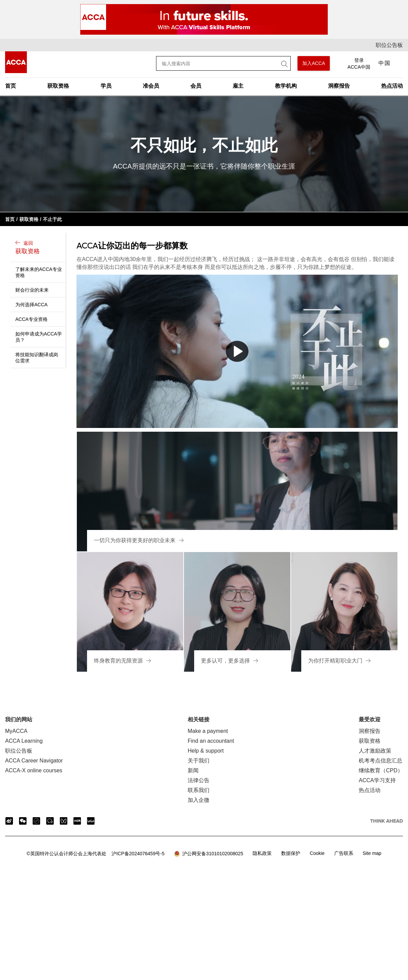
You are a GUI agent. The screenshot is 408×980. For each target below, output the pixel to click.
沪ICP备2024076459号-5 (96, 854)
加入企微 (199, 800)
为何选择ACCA (31, 305)
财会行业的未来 (32, 290)
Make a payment (208, 731)
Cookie (317, 853)
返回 (39, 248)
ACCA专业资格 (31, 319)
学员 (106, 86)
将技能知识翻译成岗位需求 (37, 358)
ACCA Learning (24, 741)
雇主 (238, 86)
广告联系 (344, 853)
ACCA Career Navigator (34, 761)
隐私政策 (262, 853)
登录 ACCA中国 (359, 64)
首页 (11, 86)
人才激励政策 (375, 751)
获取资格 (58, 86)
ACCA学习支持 (377, 780)
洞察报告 (339, 86)
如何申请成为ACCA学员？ (39, 337)
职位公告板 (389, 45)
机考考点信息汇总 (380, 761)
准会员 (151, 86)
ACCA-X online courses (34, 770)
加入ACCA (314, 63)
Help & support (206, 751)
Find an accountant (211, 741)
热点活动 (392, 86)
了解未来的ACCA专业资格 (39, 272)
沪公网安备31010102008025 (209, 854)
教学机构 (286, 86)
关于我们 (199, 761)
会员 (196, 86)
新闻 (193, 770)
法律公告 (199, 780)
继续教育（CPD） (381, 770)
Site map (372, 853)
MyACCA (16, 731)
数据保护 (291, 853)
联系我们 (199, 790)
